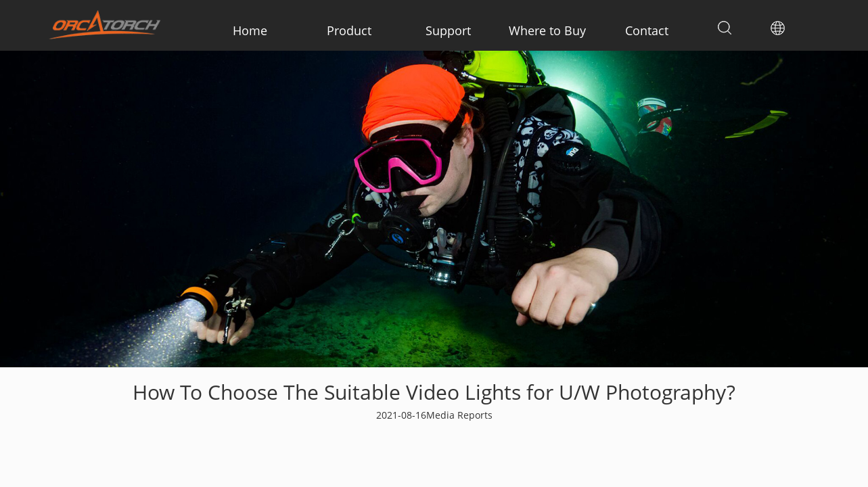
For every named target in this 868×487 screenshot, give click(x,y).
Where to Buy (547, 30)
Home (250, 30)
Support (448, 30)
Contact (647, 30)
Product (349, 30)
